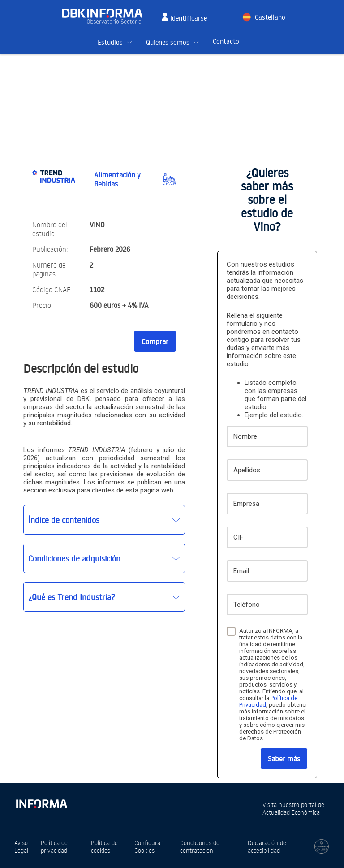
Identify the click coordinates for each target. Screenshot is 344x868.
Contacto (226, 41)
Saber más (284, 759)
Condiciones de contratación (200, 846)
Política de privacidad (54, 846)
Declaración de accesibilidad (267, 846)
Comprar (155, 341)
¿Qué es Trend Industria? (72, 597)
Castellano (270, 17)
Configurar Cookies (148, 846)
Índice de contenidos (64, 520)
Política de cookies (104, 846)
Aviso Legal (21, 846)
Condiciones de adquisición (74, 558)
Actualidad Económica (291, 812)
